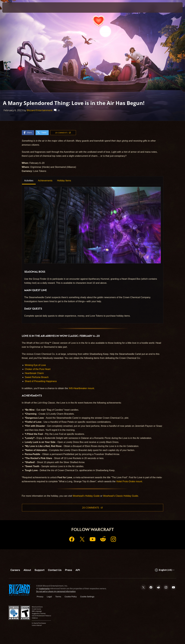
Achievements (45, 181)
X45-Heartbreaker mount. (82, 388)
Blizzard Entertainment (40, 110)
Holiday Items (64, 181)
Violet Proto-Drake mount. (129, 481)
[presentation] (11, 7)
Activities (29, 181)
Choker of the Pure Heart (38, 369)
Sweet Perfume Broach (37, 377)
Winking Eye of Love (35, 365)
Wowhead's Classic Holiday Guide (121, 496)
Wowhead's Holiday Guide (86, 496)
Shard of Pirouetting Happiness (41, 381)
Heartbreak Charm (34, 373)
